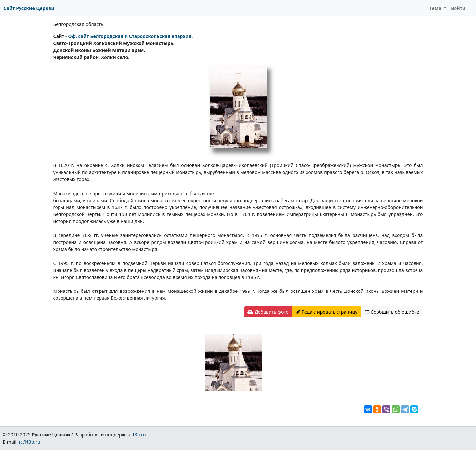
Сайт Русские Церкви (29, 8)
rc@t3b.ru (30, 442)
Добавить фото (268, 312)
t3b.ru (139, 435)
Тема (436, 8)
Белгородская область (78, 24)
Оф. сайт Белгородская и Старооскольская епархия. (130, 36)
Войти (458, 8)
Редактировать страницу (327, 312)
